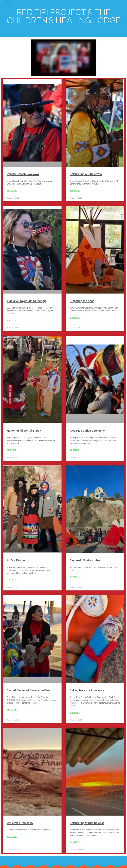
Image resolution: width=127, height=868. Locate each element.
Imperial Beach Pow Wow (23, 174)
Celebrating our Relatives (86, 174)
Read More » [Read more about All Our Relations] (12, 580)
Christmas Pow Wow (20, 823)
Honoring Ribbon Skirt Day (24, 431)
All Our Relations (17, 560)
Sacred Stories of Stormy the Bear (29, 690)
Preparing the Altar (82, 301)
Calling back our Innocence (87, 690)
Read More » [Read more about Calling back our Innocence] (75, 712)
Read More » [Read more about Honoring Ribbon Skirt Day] (12, 450)
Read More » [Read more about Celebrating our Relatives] (75, 191)
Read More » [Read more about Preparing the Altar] (75, 317)
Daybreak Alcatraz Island (86, 560)
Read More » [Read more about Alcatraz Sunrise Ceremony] (75, 450)
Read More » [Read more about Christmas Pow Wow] (12, 836)
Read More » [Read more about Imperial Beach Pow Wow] (12, 191)
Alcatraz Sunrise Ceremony (87, 431)
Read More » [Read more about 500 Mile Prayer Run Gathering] (12, 320)
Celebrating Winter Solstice (87, 823)
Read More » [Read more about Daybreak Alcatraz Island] (75, 577)
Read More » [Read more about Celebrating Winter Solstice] (75, 842)
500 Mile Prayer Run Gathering (26, 301)
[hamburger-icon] (8, 3)
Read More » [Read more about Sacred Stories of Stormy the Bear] (12, 710)
